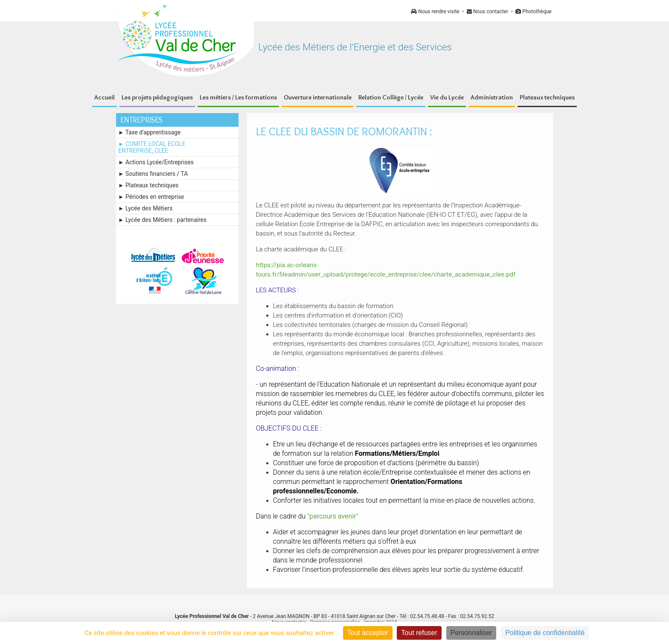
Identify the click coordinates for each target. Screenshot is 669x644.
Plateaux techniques (547, 97)
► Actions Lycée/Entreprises (156, 162)
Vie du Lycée (447, 97)
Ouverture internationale (318, 97)
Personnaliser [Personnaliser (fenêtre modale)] (471, 633)
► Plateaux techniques (148, 185)
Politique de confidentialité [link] (545, 633)
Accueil (105, 97)
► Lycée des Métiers (145, 208)
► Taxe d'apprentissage (149, 132)
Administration (492, 97)
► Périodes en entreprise (151, 197)
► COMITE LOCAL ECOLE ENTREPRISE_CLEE (152, 147)
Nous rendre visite (435, 12)
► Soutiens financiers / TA (153, 174)
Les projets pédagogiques (157, 97)
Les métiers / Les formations (238, 97)
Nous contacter (487, 12)
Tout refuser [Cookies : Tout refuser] (419, 633)
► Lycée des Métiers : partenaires (162, 220)
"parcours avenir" (333, 516)
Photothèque (533, 12)
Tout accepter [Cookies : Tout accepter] (368, 633)
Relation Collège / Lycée (391, 97)
